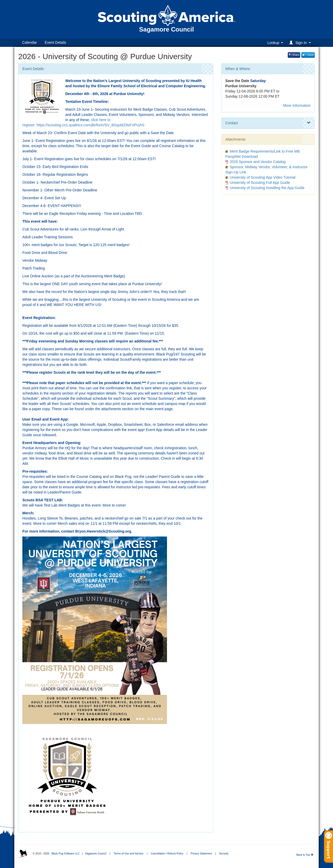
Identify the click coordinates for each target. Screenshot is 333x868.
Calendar (30, 42)
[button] (301, 43)
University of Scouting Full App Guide (260, 183)
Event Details (55, 42)
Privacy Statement (201, 854)
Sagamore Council (95, 854)
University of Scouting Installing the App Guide (267, 188)
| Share (294, 55)
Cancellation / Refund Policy (167, 854)
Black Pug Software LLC (66, 854)
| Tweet (308, 55)
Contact (268, 123)
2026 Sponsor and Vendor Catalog (258, 162)
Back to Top (305, 855)
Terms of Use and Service (129, 854)
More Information (297, 105)
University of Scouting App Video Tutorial (263, 177)
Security (224, 854)
